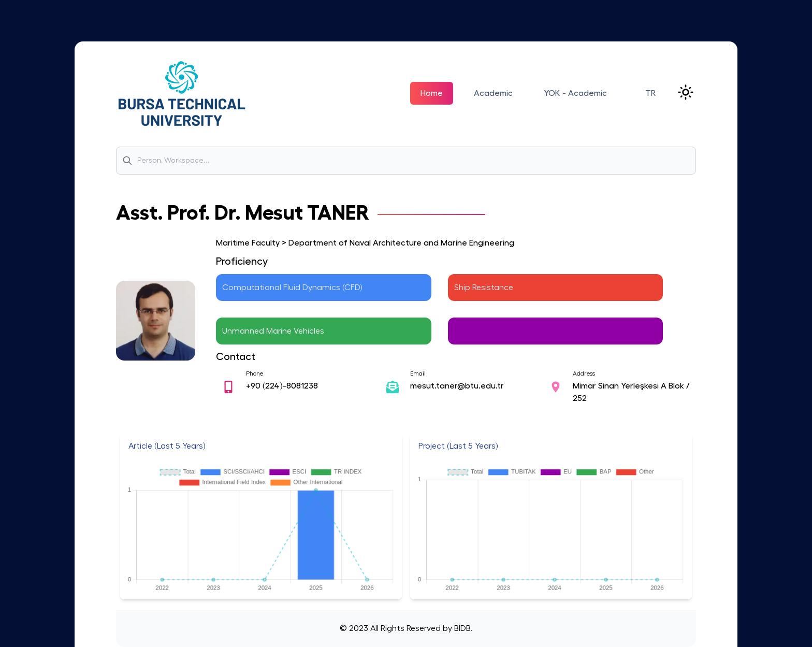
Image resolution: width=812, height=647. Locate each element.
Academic (493, 93)
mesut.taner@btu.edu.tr (457, 386)
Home (432, 93)
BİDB (461, 628)
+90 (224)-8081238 (282, 386)
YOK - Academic (575, 93)
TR (650, 93)
